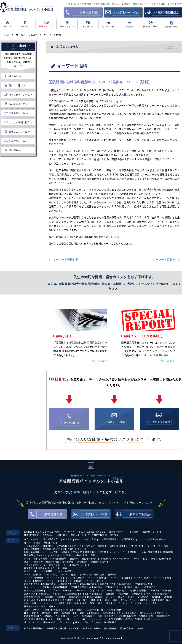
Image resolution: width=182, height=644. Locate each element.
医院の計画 (42, 568)
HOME (28, 532)
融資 (153, 559)
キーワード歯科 (93, 581)
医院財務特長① (76, 597)
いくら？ (110, 597)
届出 (100, 603)
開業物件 (57, 594)
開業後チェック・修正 (35, 607)
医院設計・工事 (69, 613)
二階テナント (71, 619)
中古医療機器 (110, 623)
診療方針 (167, 591)
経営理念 (28, 568)
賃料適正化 (49, 543)
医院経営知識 (116, 546)
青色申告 (74, 559)
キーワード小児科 (162, 578)
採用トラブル (82, 623)
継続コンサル (82, 540)
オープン (118, 603)
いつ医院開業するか (66, 546)
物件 (56, 613)
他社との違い (54, 532)
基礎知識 (89, 552)
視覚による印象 (60, 575)
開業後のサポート (118, 532)
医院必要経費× (59, 559)
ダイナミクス (65, 623)
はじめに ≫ (15, 76)
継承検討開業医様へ (34, 629)
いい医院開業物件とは (110, 540)
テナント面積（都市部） (158, 594)
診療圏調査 (129, 540)
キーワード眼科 (54, 581)
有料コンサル (152, 619)
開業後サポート (158, 540)
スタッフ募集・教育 (61, 603)
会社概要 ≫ (15, 150)
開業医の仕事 (130, 587)
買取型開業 (117, 619)
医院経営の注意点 (51, 549)
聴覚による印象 (78, 575)
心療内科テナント (33, 610)
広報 (26, 603)
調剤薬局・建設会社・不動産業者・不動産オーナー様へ (74, 629)
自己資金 (96, 623)
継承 (107, 600)
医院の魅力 (121, 591)
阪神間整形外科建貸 (73, 610)
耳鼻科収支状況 (124, 584)
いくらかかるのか (128, 613)
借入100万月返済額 (34, 591)
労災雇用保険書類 (127, 616)
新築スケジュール (58, 565)
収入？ (121, 597)
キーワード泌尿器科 (120, 578)
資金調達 (41, 600)
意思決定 (77, 552)
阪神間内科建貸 (52, 610)
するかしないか (32, 546)
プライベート (84, 549)
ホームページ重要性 (34, 578)
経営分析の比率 (98, 562)
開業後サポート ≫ (18, 113)
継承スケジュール (78, 565)
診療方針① (30, 594)
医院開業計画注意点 (90, 613)
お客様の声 (48, 535)
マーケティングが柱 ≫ (21, 94)
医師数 (46, 587)
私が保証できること (96, 532)
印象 (47, 575)
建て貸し (28, 543)
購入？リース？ (71, 616)
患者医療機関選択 (138, 591)
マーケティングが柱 (73, 532)
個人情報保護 (110, 629)
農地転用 (46, 613)
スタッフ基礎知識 (33, 575)
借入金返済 (143, 597)
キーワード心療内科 (75, 578)
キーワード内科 (54, 578)
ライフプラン (53, 591)
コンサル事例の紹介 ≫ (21, 122)
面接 (26, 613)
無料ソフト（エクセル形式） (145, 336)
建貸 (115, 600)
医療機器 (28, 555)
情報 (166, 546)
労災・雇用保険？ (106, 616)
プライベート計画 (59, 568)
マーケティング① (83, 591)
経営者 (27, 571)
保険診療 (55, 555)
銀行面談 (28, 619)
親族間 (27, 562)
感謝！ (52, 607)
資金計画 (168, 597)
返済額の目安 (165, 559)
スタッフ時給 (55, 619)
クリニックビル (128, 600)
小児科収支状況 (48, 584)
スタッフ (44, 603)
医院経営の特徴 (32, 549)
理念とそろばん (32, 540)
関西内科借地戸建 (94, 610)
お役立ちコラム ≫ (18, 141)
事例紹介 (134, 532)
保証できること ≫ (18, 104)
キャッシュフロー (121, 559)
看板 (94, 540)
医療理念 (67, 591)
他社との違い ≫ (17, 85)
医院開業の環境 (32, 552)
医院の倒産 (68, 549)
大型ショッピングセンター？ (154, 613)
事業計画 (49, 597)
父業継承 (143, 616)
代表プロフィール (150, 532)
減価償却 (105, 559)
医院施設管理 (167, 552)
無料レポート (77, 535)
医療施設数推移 (60, 587)
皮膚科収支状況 (142, 584)
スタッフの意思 (63, 571)
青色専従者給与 (89, 559)
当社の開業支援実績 (97, 535)
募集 (77, 603)
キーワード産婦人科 (98, 578)
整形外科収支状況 (88, 584)
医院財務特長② (95, 597)
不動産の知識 (81, 555)
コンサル (143, 540)
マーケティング (117, 552)
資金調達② (68, 600)
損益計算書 (68, 562)
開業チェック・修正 (147, 603)
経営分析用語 (52, 562)
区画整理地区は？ (33, 616)
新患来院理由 (109, 613)
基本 (36, 571)
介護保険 (67, 555)
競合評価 (110, 594)
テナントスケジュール (35, 565)
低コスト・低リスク (98, 619)
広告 (83, 619)
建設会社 (41, 619)
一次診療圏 (123, 594)
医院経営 (65, 552)
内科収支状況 (31, 584)
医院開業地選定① (73, 594)
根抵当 (35, 613)
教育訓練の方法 (97, 575)
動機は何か (48, 546)
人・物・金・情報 (135, 546)
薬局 (38, 543)
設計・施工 (82, 600)
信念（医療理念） (51, 540)
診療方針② (44, 594)
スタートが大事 (50, 552)
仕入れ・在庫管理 (148, 552)
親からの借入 (49, 623)
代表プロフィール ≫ (20, 132)
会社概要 (114, 535)
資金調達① (53, 600)
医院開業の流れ (113, 587)
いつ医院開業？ (148, 587)
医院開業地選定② (94, 594)
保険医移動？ (88, 616)
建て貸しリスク (32, 623)
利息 (145, 559)
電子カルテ (42, 555)
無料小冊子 (64, 336)
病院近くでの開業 (134, 619)
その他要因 (47, 571)
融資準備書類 (163, 616)
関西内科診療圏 (114, 610)
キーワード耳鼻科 (164, 259)
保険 (93, 555)
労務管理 (101, 552)
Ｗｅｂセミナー (32, 587)
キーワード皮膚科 (142, 578)
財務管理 (132, 552)
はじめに (40, 532)
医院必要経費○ (42, 559)
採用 (84, 603)
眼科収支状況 (106, 584)
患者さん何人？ (52, 616)
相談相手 (102, 546)
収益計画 (28, 600)
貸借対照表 (82, 562)
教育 (92, 603)
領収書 (27, 559)
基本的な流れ (96, 587)
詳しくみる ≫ (99, 360)
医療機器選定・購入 (161, 600)
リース (136, 559)
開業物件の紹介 (32, 535)
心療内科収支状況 (67, 584)
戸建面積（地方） (33, 597)
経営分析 (38, 562)
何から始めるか (87, 546)
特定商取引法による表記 (132, 629)
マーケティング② (104, 591)
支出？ (131, 597)
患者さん (67, 540)
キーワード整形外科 (66, 259)
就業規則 (112, 575)
